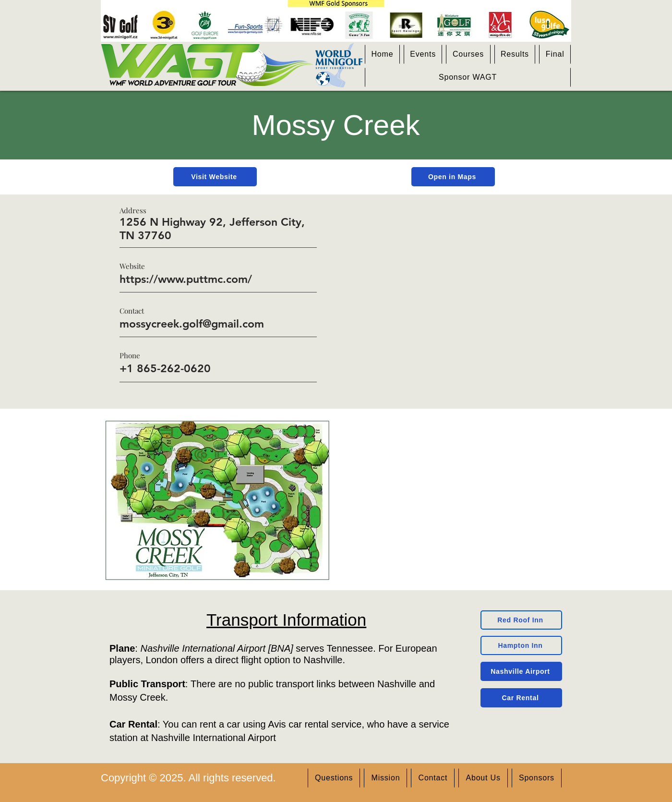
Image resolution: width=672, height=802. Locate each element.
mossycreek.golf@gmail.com (192, 324)
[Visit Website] (215, 177)
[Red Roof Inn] (521, 620)
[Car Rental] (521, 698)
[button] (423, 54)
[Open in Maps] (453, 177)
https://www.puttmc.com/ (186, 279)
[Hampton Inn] (521, 645)
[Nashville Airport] (521, 671)
